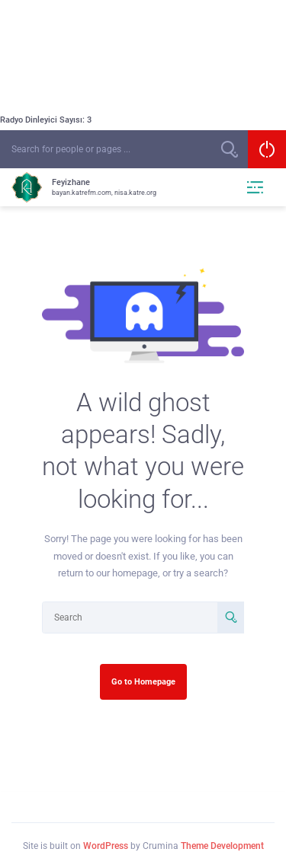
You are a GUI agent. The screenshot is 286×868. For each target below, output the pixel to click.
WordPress (106, 846)
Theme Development (222, 846)
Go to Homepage (143, 681)
